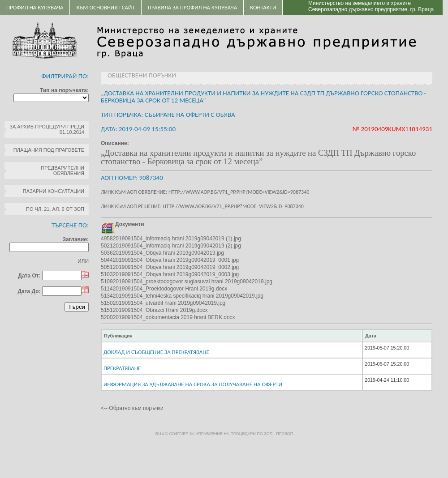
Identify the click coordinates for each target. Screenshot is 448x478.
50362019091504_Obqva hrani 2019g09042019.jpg (162, 253)
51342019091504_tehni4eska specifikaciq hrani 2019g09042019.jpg (182, 296)
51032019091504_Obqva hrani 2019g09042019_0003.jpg (170, 274)
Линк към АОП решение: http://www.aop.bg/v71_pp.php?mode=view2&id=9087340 (202, 206)
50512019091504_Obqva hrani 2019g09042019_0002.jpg (170, 267)
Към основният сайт (105, 7)
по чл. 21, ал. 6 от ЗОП (55, 209)
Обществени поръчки (142, 75)
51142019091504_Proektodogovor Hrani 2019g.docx (164, 289)
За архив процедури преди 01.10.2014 (47, 129)
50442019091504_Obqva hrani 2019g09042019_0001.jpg (170, 260)
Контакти (263, 7)
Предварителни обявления (62, 171)
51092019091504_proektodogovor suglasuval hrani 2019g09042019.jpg (187, 282)
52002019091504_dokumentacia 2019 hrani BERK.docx (168, 317)
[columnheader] (232, 336)
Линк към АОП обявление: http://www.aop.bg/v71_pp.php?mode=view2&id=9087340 (205, 192)
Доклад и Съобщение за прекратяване (156, 352)
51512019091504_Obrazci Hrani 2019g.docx (154, 310)
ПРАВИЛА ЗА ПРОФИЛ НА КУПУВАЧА (192, 7)
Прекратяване (122, 368)
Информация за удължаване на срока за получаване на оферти (193, 384)
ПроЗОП (284, 434)
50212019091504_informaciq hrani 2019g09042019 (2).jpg (171, 246)
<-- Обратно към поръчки (132, 408)
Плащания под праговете (49, 150)
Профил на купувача (35, 7)
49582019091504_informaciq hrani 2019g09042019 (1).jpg (171, 239)
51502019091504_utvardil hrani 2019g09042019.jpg (163, 303)
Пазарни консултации (54, 191)
